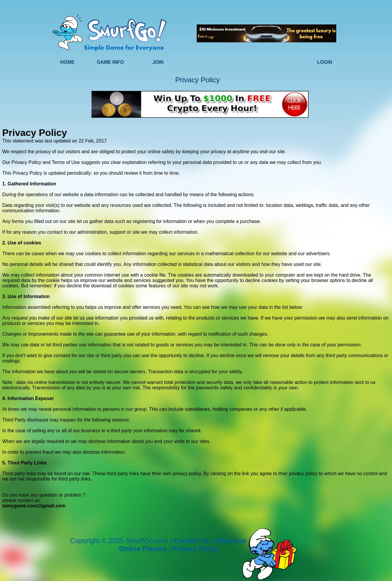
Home (67, 62)
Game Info (110, 62)
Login (325, 62)
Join (158, 62)
